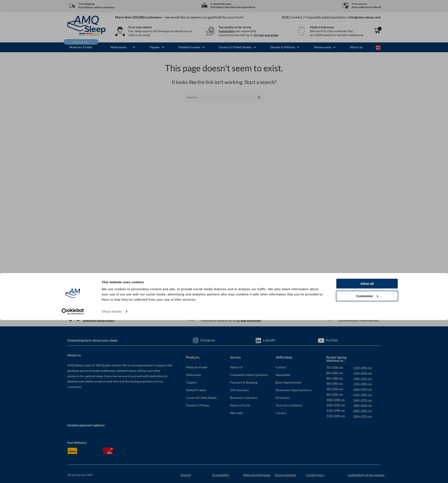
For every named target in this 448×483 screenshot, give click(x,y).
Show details (112, 474)
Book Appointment (288, 382)
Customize (367, 459)
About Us (236, 367)
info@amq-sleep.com (365, 17)
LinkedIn (269, 340)
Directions (283, 398)
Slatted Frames (196, 390)
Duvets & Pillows (198, 405)
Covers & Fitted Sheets (201, 398)
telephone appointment (99, 320)
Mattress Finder (197, 367)
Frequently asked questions (325, 17)
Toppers (192, 382)
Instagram (208, 340)
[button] (121, 47)
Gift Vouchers (239, 390)
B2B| (286, 17)
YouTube (332, 340)
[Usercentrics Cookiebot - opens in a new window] (73, 475)
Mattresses (194, 375)
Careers (281, 413)
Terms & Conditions (289, 405)
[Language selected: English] (378, 47)
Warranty (237, 413)
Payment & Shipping (244, 382)
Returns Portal (240, 405)
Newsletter (283, 375)
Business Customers (244, 398)
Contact (296, 17)
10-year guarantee (266, 35)
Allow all (367, 447)
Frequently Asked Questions (249, 375)
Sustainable (226, 31)
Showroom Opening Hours (294, 390)
